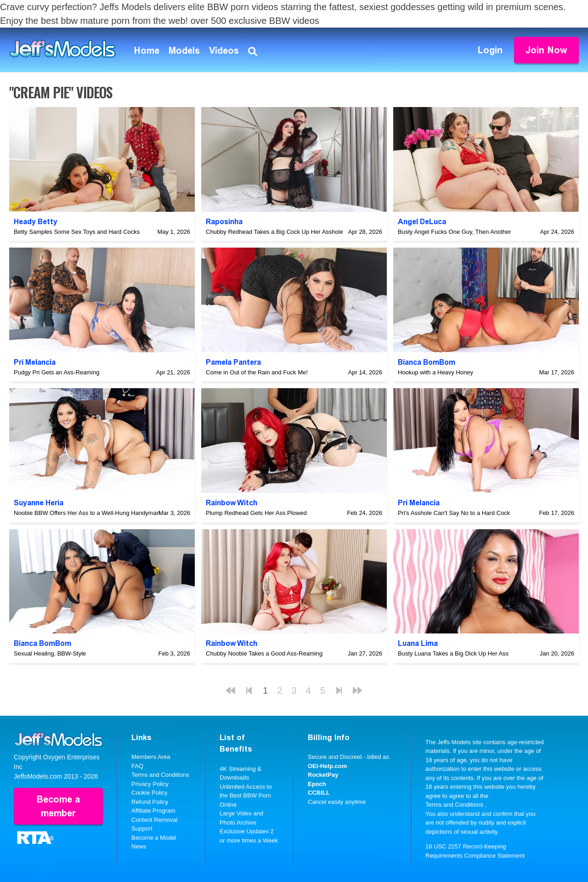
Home (147, 51)
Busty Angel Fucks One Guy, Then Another (455, 232)
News (139, 846)
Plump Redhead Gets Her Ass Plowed (256, 513)
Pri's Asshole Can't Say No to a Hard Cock (454, 513)
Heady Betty (36, 222)
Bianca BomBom (427, 362)
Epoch (317, 784)
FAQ (137, 766)
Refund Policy (150, 802)
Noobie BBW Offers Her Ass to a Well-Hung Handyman (87, 513)
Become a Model (154, 838)
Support (142, 828)
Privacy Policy (150, 784)
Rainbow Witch (232, 503)
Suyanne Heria (39, 503)
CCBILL (319, 793)
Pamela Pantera (233, 362)
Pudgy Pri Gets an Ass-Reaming (57, 372)
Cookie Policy (150, 793)
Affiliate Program (153, 811)
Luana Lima (418, 643)
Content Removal (154, 820)
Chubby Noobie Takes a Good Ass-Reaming (264, 653)
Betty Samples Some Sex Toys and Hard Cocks (77, 232)
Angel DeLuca (422, 222)
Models (184, 51)
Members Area (151, 757)
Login (490, 50)
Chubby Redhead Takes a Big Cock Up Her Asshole (274, 232)
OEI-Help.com (327, 766)
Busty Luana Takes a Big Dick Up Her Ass (453, 653)
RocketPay (323, 775)
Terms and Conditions (160, 775)
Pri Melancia (35, 362)
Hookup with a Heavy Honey (435, 372)
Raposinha (224, 222)
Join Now (546, 50)
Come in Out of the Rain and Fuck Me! (257, 372)
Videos (224, 51)
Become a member (58, 806)
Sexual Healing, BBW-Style (50, 653)
